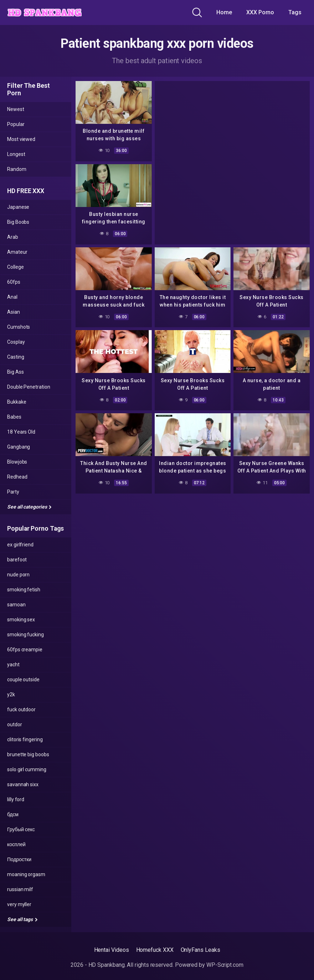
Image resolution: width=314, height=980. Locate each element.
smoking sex (21, 620)
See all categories (29, 507)
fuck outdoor (21, 709)
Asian (14, 312)
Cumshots (19, 327)
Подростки (19, 859)
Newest (16, 109)
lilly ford (16, 799)
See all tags (22, 919)
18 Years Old (21, 432)
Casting (16, 357)
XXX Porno (260, 12)
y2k (11, 694)
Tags (295, 12)
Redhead (17, 477)
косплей (16, 844)
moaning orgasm (26, 874)
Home (224, 12)
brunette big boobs (28, 754)
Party (13, 492)
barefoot (17, 560)
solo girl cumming (27, 769)
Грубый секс (21, 829)
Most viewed (21, 139)
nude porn (18, 575)
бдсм (13, 814)
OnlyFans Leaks (200, 950)
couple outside (23, 680)
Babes (14, 417)
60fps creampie (25, 650)
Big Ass (15, 372)
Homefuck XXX (155, 950)
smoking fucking (25, 635)
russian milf (20, 889)
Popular (16, 124)
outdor (15, 724)
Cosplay (16, 342)
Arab (13, 237)
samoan (16, 605)
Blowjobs (17, 462)
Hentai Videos (112, 950)
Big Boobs (18, 222)
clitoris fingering (25, 739)
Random (17, 169)
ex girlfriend (20, 545)
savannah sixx (23, 784)
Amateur (17, 252)
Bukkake (17, 402)
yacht (13, 665)
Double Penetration (29, 387)
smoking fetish (24, 590)
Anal (12, 297)
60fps (14, 282)
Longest (16, 154)
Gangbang (19, 447)
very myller (19, 904)
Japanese (18, 207)
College (15, 267)
